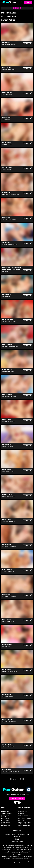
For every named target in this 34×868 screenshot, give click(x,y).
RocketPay (17, 836)
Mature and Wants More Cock (10, 347)
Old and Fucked (6, 170)
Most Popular (9, 16)
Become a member (17, 798)
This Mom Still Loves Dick (9, 322)
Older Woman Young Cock (9, 220)
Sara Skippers (7, 168)
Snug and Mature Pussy (9, 70)
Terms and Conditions (7, 813)
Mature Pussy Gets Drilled (9, 397)
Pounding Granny (7, 145)
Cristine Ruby (7, 93)
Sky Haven (6, 243)
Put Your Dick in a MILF (8, 422)
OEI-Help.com (25, 835)
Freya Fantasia (7, 720)
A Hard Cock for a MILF (8, 497)
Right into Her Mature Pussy (10, 672)
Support (3, 824)
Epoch (17, 838)
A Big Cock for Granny (8, 372)
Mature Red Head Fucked (9, 722)
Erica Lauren (7, 143)
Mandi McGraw (7, 370)
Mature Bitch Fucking (8, 697)
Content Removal (6, 820)
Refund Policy (5, 819)
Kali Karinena (7, 295)
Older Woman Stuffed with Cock (11, 772)
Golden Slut (27, 44)
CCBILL (17, 840)
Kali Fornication (6, 297)
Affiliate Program (6, 822)
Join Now (28, 3)
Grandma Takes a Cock (8, 572)
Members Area (5, 812)
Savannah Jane (7, 320)
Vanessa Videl (7, 645)
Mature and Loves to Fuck (9, 547)
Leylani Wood (7, 43)
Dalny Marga (6, 545)
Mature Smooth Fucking (9, 45)
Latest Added (8, 20)
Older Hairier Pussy (7, 95)
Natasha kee (7, 770)
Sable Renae (16, 268)
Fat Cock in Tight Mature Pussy (10, 195)
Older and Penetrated (8, 747)
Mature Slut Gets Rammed (9, 597)
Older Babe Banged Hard (9, 522)
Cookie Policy (5, 817)
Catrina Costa (7, 495)
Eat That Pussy (6, 647)
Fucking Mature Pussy (8, 622)
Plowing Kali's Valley (8, 447)
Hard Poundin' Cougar (8, 472)
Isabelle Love (7, 193)
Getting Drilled (6, 120)
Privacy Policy (5, 815)
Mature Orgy (6, 272)
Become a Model (6, 826)
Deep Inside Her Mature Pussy (10, 245)
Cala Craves (6, 68)
